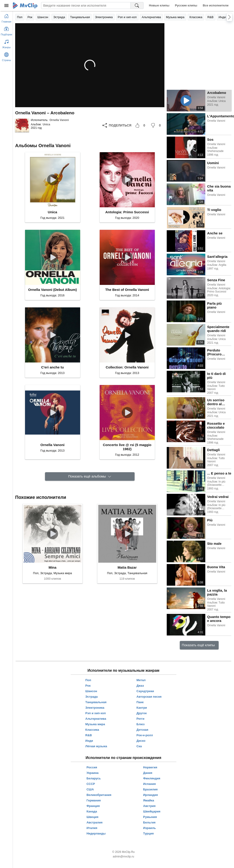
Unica (47, 124)
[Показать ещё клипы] (199, 645)
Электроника (104, 17)
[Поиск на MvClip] (137, 6)
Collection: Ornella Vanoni (127, 367)
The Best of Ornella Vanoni (127, 290)
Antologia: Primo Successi (127, 212)
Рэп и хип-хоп (127, 17)
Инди (222, 17)
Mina (52, 567)
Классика (196, 17)
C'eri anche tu (52, 367)
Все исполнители (216, 5)
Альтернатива (151, 17)
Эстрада (59, 17)
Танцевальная (80, 17)
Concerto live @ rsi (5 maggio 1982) (127, 447)
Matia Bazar (127, 567)
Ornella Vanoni (59, 120)
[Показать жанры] (6, 43)
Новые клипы (159, 5)
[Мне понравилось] (141, 125)
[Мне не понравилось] (157, 125)
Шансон (43, 17)
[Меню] (6, 6)
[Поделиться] (117, 125)
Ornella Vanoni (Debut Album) (53, 290)
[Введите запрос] (86, 6)
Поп (20, 17)
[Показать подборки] (6, 30)
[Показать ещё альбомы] (90, 476)
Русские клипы (186, 5)
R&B (210, 17)
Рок (30, 17)
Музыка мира (175, 17)
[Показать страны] (6, 56)
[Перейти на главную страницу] (6, 17)
